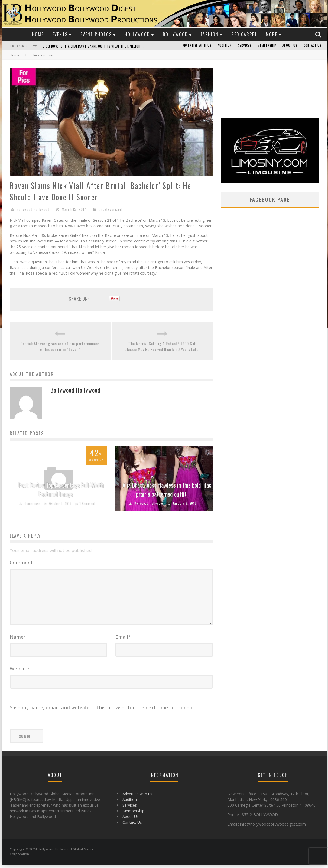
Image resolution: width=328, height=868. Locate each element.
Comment (21, 563)
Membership (267, 46)
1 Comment (87, 503)
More (272, 34)
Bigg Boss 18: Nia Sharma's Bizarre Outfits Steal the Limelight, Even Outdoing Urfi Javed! (114, 46)
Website (19, 672)
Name (18, 640)
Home (38, 34)
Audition (225, 46)
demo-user (32, 503)
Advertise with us (197, 46)
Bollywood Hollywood (33, 209)
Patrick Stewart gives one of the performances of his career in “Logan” (60, 346)
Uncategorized (110, 209)
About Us (290, 46)
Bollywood (175, 34)
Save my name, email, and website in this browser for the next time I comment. (103, 711)
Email (123, 640)
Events (60, 34)
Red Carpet (244, 34)
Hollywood (137, 34)
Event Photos (96, 34)
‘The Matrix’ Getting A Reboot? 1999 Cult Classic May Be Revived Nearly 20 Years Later (162, 346)
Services (245, 46)
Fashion (210, 34)
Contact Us (312, 46)
